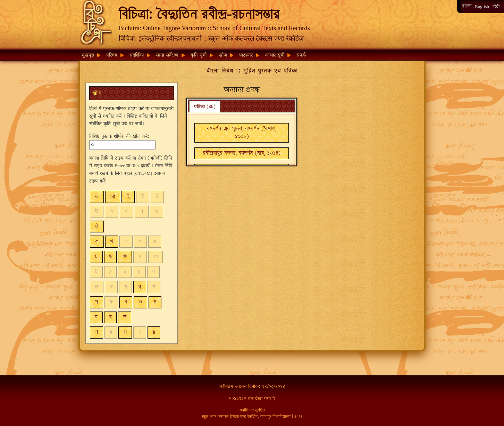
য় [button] (154, 333)
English (482, 6)
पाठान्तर (246, 55)
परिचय (112, 55)
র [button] (110, 317)
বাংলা (467, 6)
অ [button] (97, 197)
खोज (223, 55)
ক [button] (97, 242)
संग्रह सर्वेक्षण (167, 55)
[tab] (205, 107)
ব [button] (126, 302)
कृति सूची (199, 55)
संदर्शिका (137, 55)
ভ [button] (140, 302)
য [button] (96, 317)
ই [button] (128, 197)
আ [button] (113, 197)
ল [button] (125, 317)
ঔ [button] (97, 226)
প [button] (96, 302)
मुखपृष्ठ (88, 55)
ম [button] (155, 302)
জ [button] (125, 257)
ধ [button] (140, 287)
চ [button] (96, 257)
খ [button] (112, 242)
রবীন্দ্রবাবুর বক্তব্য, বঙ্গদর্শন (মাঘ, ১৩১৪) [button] (242, 153)
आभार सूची (275, 55)
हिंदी (496, 6)
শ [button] (96, 333)
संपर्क (301, 55)
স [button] (125, 333)
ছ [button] (110, 257)
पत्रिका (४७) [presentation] (205, 107)
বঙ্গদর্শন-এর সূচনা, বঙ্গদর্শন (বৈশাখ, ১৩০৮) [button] (242, 133)
